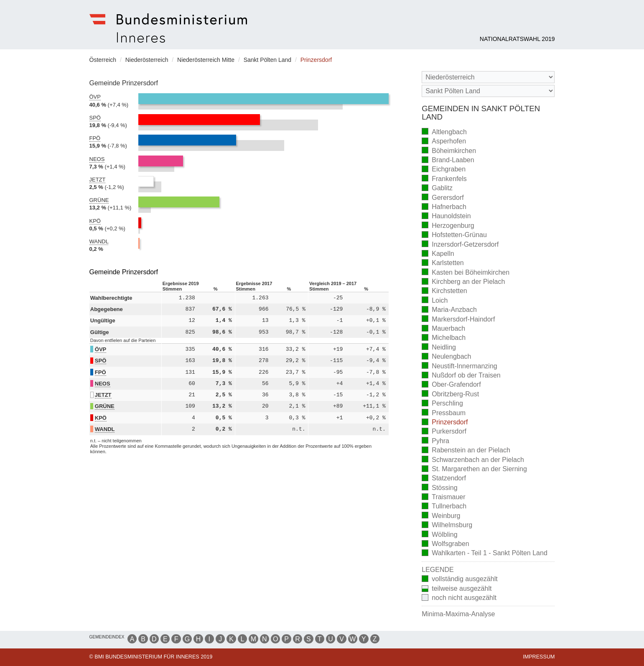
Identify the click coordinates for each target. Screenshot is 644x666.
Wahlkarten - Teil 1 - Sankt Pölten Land (485, 554)
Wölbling (439, 535)
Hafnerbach (444, 208)
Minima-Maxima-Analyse (458, 614)
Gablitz (437, 189)
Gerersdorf (443, 198)
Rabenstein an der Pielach (466, 451)
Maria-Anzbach (449, 310)
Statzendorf (444, 479)
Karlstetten (443, 264)
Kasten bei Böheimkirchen (466, 273)
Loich (435, 301)
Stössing (439, 488)
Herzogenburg (448, 226)
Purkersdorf (444, 432)
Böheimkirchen (449, 151)
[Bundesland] (488, 77)
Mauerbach (443, 329)
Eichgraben (444, 170)
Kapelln (438, 254)
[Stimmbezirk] (488, 91)
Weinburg (441, 516)
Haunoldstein (446, 217)
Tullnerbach (444, 507)
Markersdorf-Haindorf (458, 320)
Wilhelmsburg (447, 526)
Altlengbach (444, 132)
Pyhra (435, 441)
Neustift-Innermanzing (459, 366)
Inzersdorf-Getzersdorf (460, 245)
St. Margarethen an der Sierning (474, 470)
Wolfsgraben (445, 545)
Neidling (439, 348)
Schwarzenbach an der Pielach (473, 460)
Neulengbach (446, 357)
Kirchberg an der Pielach (463, 282)
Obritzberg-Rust (450, 394)
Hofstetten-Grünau (454, 236)
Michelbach (444, 338)
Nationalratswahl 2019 (517, 39)
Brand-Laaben (448, 161)
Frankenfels (444, 179)
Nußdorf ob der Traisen (461, 376)
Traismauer (443, 498)
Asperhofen (444, 142)
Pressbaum (444, 413)
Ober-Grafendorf (451, 385)
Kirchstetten (444, 292)
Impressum (539, 657)
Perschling (442, 404)
